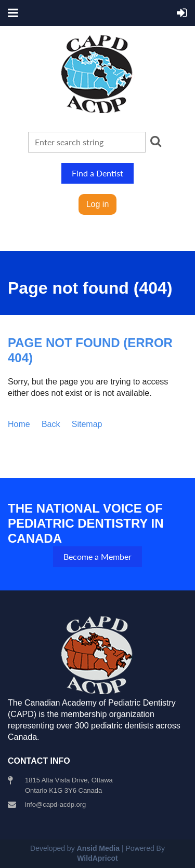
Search (156, 141)
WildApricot (97, 858)
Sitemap (87, 424)
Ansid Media (98, 848)
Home (19, 424)
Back (51, 424)
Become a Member (97, 556)
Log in (98, 204)
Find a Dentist (97, 173)
